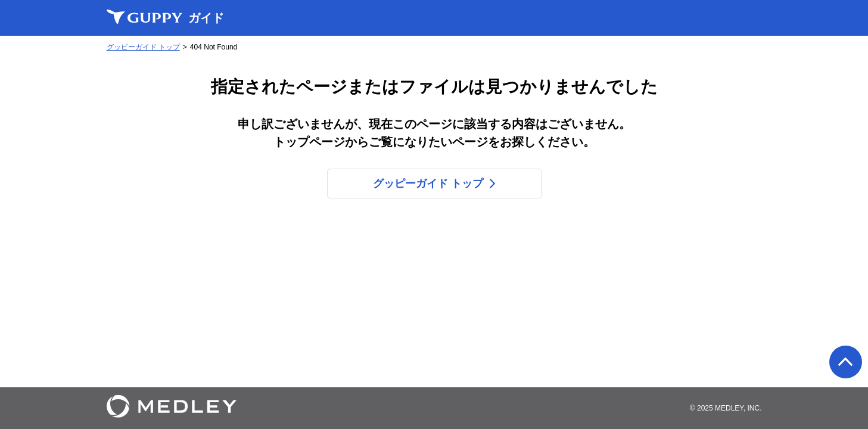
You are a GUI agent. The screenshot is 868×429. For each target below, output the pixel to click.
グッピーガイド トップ (143, 47)
